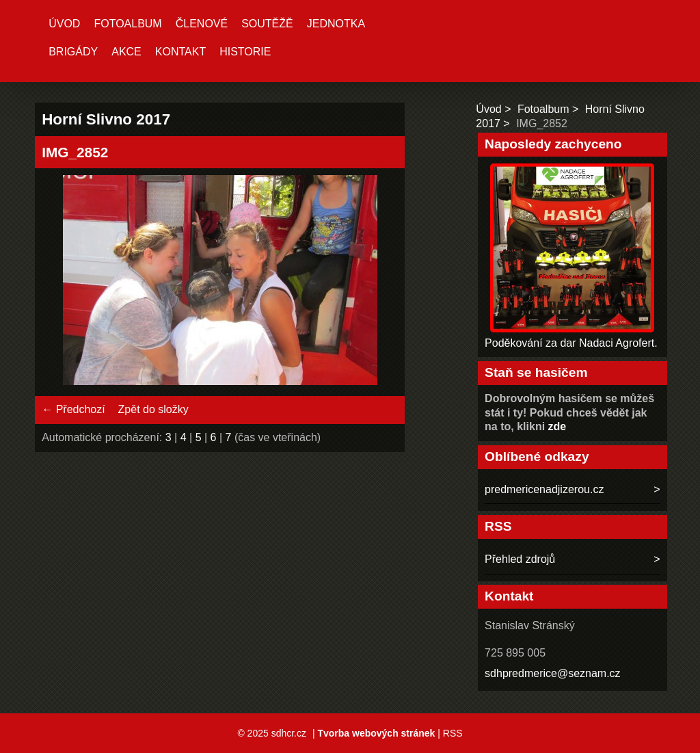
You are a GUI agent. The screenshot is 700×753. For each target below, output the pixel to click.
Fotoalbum (127, 24)
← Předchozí (73, 409)
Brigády (73, 52)
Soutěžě (267, 24)
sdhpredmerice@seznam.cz (553, 673)
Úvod (64, 24)
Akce (126, 52)
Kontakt (180, 52)
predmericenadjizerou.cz (544, 489)
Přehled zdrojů (520, 559)
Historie (245, 52)
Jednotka (336, 24)
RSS (453, 733)
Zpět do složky (153, 409)
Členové (202, 24)
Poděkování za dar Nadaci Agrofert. (571, 343)
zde (557, 426)
